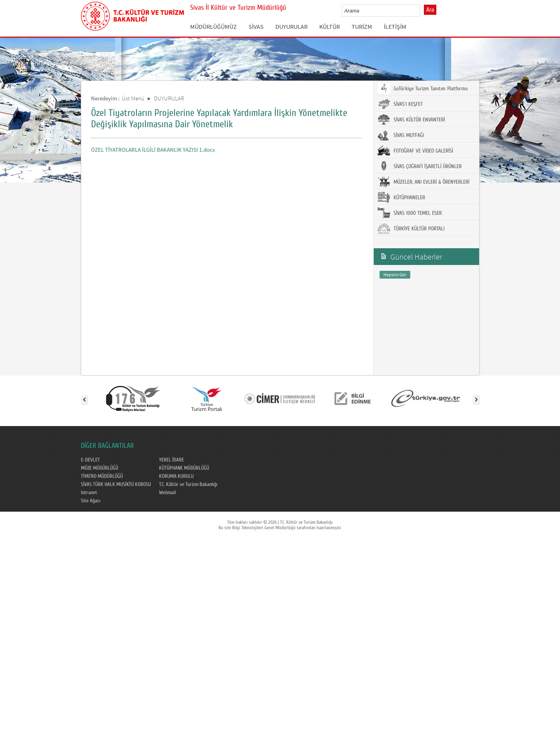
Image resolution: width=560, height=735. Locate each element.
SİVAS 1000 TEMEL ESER (410, 213)
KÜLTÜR (330, 26)
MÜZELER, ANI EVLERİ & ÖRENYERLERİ (423, 182)
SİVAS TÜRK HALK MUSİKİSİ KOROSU (116, 484)
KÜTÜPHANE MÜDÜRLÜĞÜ (184, 468)
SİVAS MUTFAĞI (401, 135)
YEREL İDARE (171, 460)
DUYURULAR (291, 26)
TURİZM (362, 26)
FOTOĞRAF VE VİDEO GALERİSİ (415, 151)
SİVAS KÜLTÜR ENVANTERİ (411, 119)
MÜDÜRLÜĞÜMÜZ (213, 26)
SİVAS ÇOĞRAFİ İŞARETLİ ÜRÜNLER (420, 166)
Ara (430, 10)
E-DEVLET (90, 460)
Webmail (167, 493)
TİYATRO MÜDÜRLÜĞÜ (102, 476)
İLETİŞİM (395, 26)
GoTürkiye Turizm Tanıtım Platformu (423, 88)
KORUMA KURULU (176, 476)
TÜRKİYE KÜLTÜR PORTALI (411, 228)
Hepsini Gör (395, 275)
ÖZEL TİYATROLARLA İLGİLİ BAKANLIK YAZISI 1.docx (153, 150)
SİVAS (256, 26)
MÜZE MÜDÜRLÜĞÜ (100, 468)
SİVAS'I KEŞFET (400, 104)
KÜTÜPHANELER (401, 197)
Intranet (89, 493)
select (422, 11)
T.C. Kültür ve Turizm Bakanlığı (188, 484)
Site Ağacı (91, 501)
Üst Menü (133, 98)
